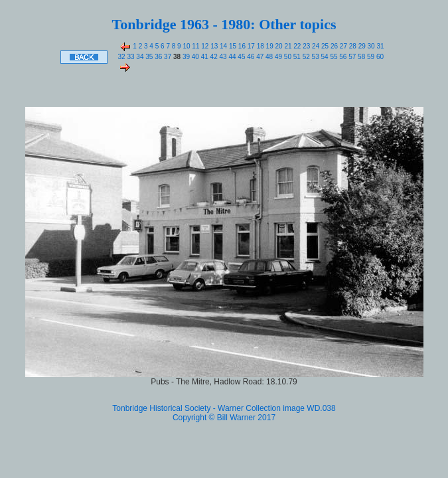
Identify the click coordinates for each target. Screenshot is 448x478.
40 (194, 57)
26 (333, 46)
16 (241, 46)
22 (297, 46)
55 (333, 57)
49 (277, 57)
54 (324, 57)
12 (204, 46)
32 (122, 57)
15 (232, 46)
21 (287, 46)
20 (278, 46)
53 (315, 57)
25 (324, 46)
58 (360, 57)
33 (130, 57)
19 (269, 46)
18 (260, 46)
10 (186, 46)
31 (380, 46)
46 (250, 57)
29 (361, 46)
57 (351, 57)
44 (232, 57)
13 (213, 46)
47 (259, 57)
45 (241, 57)
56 (342, 57)
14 (222, 46)
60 (379, 57)
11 (195, 46)
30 (370, 46)
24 (315, 46)
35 (148, 57)
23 (305, 46)
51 (296, 57)
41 (204, 57)
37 (167, 57)
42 (213, 57)
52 (305, 57)
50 (287, 57)
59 (370, 57)
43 (222, 57)
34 (139, 57)
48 (268, 57)
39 (185, 57)
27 (342, 46)
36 (157, 57)
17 (250, 46)
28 (352, 46)
